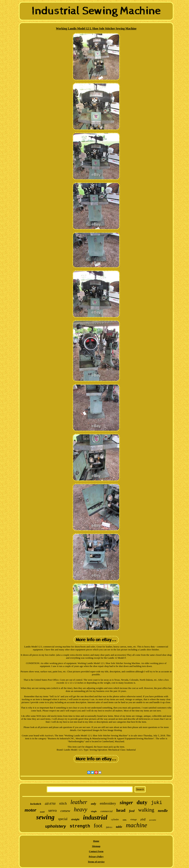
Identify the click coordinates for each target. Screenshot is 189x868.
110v (124, 820)
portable (153, 820)
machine (136, 825)
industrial (95, 817)
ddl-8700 (50, 804)
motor (30, 810)
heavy (80, 809)
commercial (106, 811)
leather (79, 802)
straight (75, 819)
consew (65, 811)
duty (142, 802)
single (94, 811)
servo (53, 810)
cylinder (115, 819)
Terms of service (96, 862)
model (42, 812)
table (119, 827)
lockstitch (36, 804)
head (121, 810)
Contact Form (96, 851)
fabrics (109, 827)
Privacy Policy (96, 856)
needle (163, 811)
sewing (45, 817)
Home (96, 841)
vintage (134, 819)
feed (132, 811)
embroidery (108, 803)
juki (157, 803)
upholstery (56, 826)
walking (146, 810)
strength (80, 826)
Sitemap (96, 846)
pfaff (143, 819)
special (63, 819)
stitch (63, 803)
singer (126, 802)
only (93, 804)
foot (98, 826)
